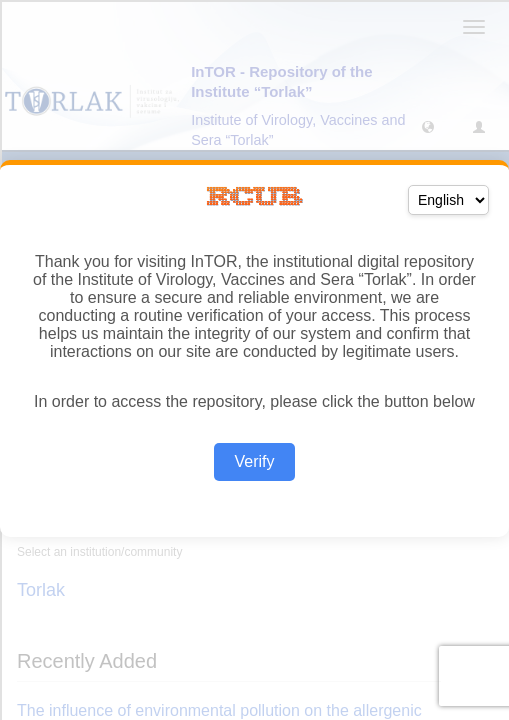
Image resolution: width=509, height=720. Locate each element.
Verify (254, 461)
